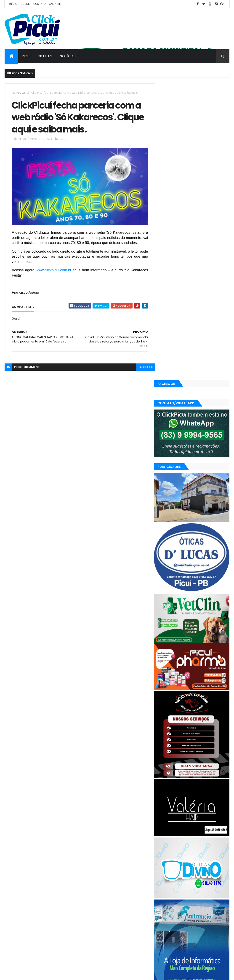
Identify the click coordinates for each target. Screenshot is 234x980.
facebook (143, 371)
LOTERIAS (219, 895)
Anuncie (55, 4)
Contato (40, 4)
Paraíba (183, 903)
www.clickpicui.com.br (53, 274)
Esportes (188, 895)
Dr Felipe (45, 56)
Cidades (181, 887)
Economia (200, 887)
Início (13, 4)
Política (213, 903)
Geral (25, 93)
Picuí (26, 56)
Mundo (167, 903)
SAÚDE (182, 911)
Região (167, 911)
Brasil (166, 887)
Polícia (198, 903)
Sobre (25, 4)
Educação (169, 895)
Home (16, 93)
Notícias (68, 56)
